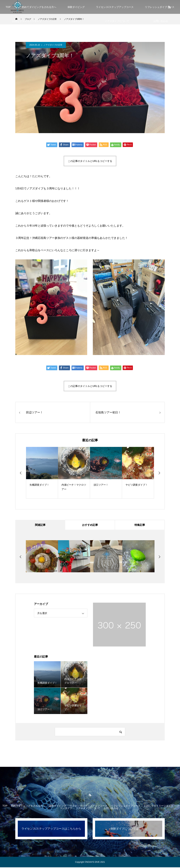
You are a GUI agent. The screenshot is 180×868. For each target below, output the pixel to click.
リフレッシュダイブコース (126, 806)
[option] (42, 473)
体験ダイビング (76, 7)
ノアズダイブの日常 (53, 45)
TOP (8, 7)
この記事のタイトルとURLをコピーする (90, 161)
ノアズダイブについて (117, 21)
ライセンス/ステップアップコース (115, 7)
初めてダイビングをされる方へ (39, 7)
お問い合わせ (161, 21)
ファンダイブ (73, 21)
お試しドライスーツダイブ (27, 21)
